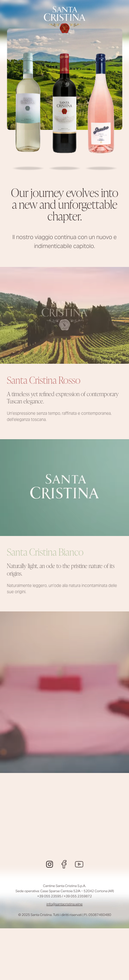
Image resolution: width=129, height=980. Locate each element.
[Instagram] (50, 864)
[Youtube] (79, 864)
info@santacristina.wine (64, 904)
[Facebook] (64, 864)
